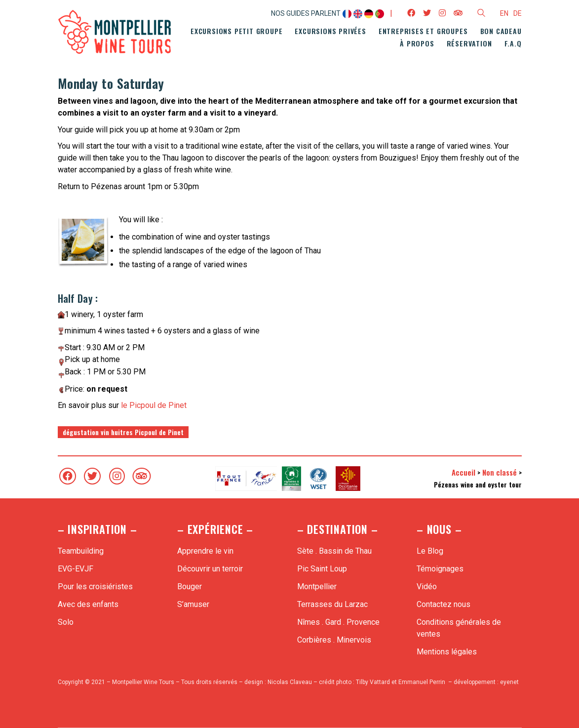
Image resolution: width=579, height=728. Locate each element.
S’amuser (193, 604)
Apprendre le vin (205, 551)
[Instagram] (117, 476)
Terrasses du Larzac (332, 604)
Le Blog (430, 551)
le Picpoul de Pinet (154, 405)
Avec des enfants (88, 604)
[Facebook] (68, 476)
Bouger (190, 586)
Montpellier (317, 586)
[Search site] (481, 14)
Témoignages (440, 569)
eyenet (509, 682)
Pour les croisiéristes (95, 586)
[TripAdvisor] (142, 476)
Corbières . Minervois (334, 640)
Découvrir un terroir (210, 569)
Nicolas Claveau (290, 682)
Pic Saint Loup (322, 569)
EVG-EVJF (76, 569)
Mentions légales (447, 652)
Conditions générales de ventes (459, 628)
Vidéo (427, 586)
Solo (66, 622)
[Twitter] (92, 476)
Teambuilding (81, 551)
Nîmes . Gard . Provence (338, 622)
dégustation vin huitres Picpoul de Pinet (123, 432)
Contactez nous (444, 604)
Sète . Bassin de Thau (334, 551)
